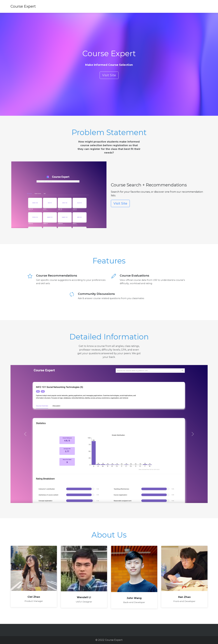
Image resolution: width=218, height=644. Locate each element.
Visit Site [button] (109, 75)
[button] (25, 434)
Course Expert (23, 6)
